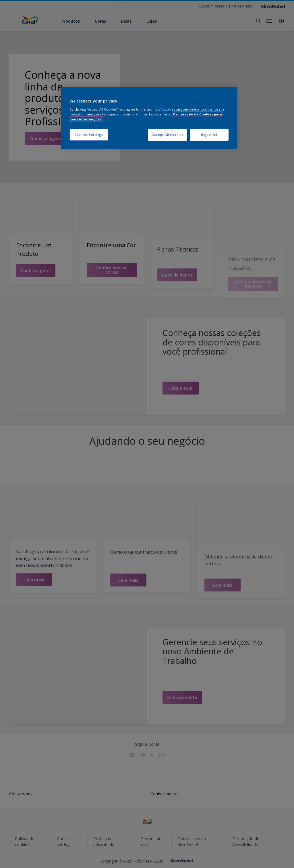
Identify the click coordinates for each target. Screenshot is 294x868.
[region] (149, 118)
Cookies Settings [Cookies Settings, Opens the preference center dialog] (89, 135)
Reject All (209, 135)
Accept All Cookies (168, 135)
